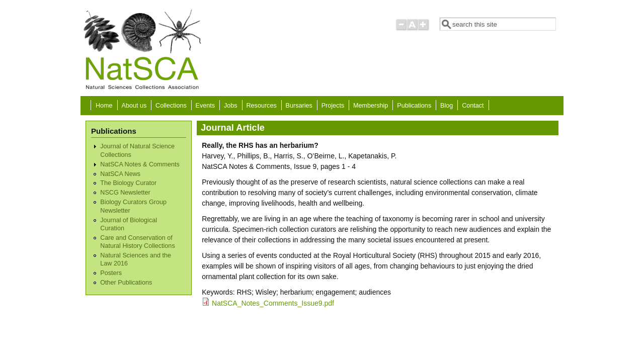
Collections (171, 106)
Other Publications (126, 283)
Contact (473, 106)
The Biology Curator (128, 183)
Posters (111, 273)
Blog (447, 106)
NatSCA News (120, 174)
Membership (371, 106)
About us (134, 106)
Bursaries (299, 106)
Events (206, 106)
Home (104, 106)
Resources (262, 106)
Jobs (231, 106)
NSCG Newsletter (125, 193)
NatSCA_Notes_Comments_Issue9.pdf (273, 303)
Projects (333, 106)
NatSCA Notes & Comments (140, 164)
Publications (414, 106)
